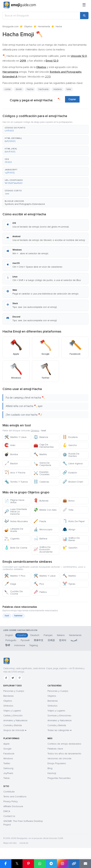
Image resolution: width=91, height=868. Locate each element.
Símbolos (8, 706)
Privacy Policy (11, 801)
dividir (19, 89)
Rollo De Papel (74, 521)
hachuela (43, 89)
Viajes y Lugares (12, 711)
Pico (39, 584)
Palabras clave (55, 749)
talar (69, 89)
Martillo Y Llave (15, 437)
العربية (74, 640)
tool (7, 616)
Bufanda (41, 501)
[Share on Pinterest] (28, 864)
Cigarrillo (12, 539)
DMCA (7, 811)
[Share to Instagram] (63, 864)
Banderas (9, 696)
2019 (48, 77)
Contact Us (9, 816)
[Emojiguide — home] (20, 5)
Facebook (9, 754)
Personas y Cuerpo (14, 691)
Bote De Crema (16, 548)
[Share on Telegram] (51, 864)
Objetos (28, 27)
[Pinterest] (20, 678)
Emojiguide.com (11, 27)
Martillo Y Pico (15, 576)
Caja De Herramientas (44, 446)
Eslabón (70, 473)
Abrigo (69, 529)
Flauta (40, 521)
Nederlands (75, 635)
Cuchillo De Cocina (14, 593)
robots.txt (24, 843)
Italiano (61, 635)
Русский (25, 640)
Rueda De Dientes (71, 455)
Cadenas (41, 482)
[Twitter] (13, 678)
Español (22, 635)
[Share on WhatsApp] (40, 864)
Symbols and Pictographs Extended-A (25, 204)
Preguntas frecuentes (59, 778)
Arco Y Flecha (15, 473)
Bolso (69, 501)
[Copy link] (74, 864)
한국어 (63, 640)
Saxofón (70, 548)
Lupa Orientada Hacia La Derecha (16, 512)
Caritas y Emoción (13, 716)
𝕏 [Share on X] (17, 864)
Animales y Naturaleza (15, 720)
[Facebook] (6, 678)
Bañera (40, 539)
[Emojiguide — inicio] (6, 661)
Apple (6, 744)
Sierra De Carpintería (42, 464)
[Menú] (84, 5)
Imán (10, 445)
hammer (18, 616)
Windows (8, 758)
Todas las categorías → (59, 730)
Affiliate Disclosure (13, 806)
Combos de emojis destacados (64, 744)
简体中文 (39, 640)
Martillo (40, 454)
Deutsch (35, 635)
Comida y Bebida (13, 725)
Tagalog (34, 645)
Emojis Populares (57, 763)
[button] (45, 129)
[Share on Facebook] (6, 864)
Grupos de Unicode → (15, 730)
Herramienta (44, 27)
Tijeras (69, 584)
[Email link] (85, 864)
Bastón (11, 464)
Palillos (40, 592)
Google (7, 749)
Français (48, 635)
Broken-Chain (73, 482)
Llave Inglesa (73, 464)
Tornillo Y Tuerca (16, 482)
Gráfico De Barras (71, 539)
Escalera (70, 437)
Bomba (11, 454)
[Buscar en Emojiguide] (41, 16)
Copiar (72, 99)
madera (57, 89)
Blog (50, 768)
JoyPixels (8, 773)
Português (11, 640)
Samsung (8, 768)
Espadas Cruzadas (42, 473)
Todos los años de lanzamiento (64, 754)
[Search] (84, 16)
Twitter (7, 763)
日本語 (51, 640)
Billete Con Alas (45, 510)
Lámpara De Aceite (14, 530)
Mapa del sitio (10, 843)
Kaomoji (52, 773)
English (9, 635)
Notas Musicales (16, 521)
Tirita (68, 510)
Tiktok (6, 778)
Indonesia (20, 645)
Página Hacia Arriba (14, 501)
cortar (8, 89)
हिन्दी (8, 645)
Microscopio (43, 529)
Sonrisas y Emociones (59, 716)
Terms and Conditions (15, 797)
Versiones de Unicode (59, 758)
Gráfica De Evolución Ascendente (43, 549)
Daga (10, 584)
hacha (30, 89)
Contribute (9, 792)
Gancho (70, 445)
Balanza (41, 437)
